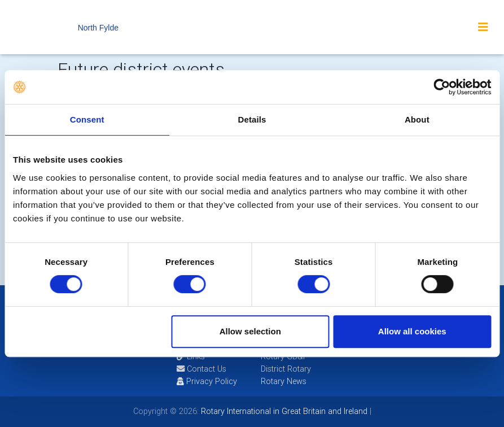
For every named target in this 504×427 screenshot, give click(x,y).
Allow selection (250, 331)
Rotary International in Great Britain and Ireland (283, 411)
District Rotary (286, 369)
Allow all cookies (412, 331)
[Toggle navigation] (483, 27)
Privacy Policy (207, 381)
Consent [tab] (87, 119)
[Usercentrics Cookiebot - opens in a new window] (442, 87)
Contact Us (201, 369)
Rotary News (284, 381)
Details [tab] (252, 119)
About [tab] (417, 119)
